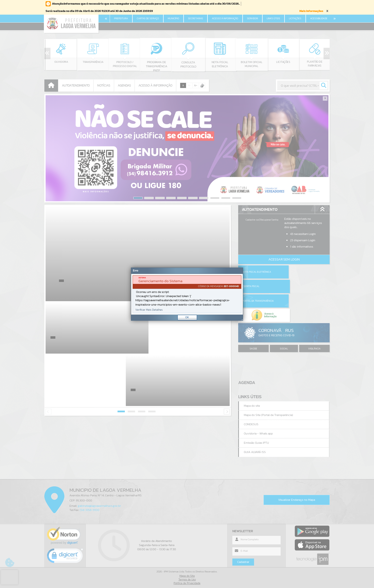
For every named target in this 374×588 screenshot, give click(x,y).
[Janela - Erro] (187, 294)
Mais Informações (311, 11)
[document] (187, 294)
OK (187, 317)
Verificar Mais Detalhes (149, 310)
